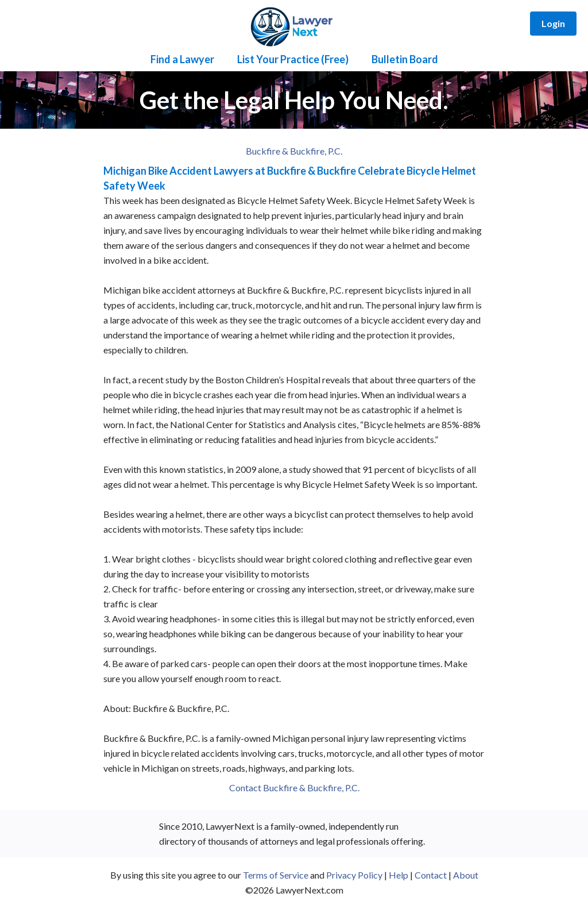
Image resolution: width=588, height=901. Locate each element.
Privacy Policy (354, 875)
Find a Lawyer (182, 59)
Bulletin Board (405, 59)
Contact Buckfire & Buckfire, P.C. (294, 788)
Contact (431, 875)
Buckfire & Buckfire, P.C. (294, 151)
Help (399, 875)
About (466, 875)
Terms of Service (276, 875)
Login (553, 23)
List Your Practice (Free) (293, 59)
